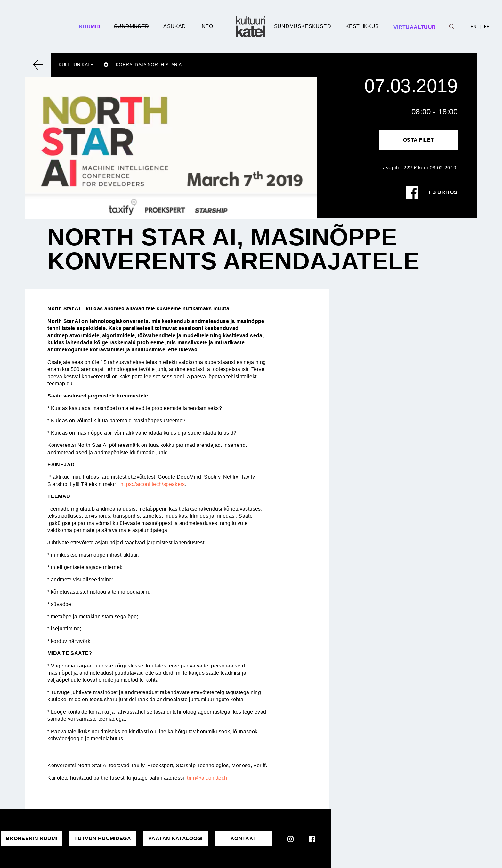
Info (207, 26)
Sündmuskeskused (303, 26)
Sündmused (131, 26)
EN (474, 27)
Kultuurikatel (77, 65)
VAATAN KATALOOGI (175, 838)
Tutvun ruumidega (103, 838)
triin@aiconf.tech (207, 778)
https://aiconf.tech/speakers (153, 484)
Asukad (174, 26)
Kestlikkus (362, 26)
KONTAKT (244, 838)
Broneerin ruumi (31, 838)
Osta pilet (419, 140)
